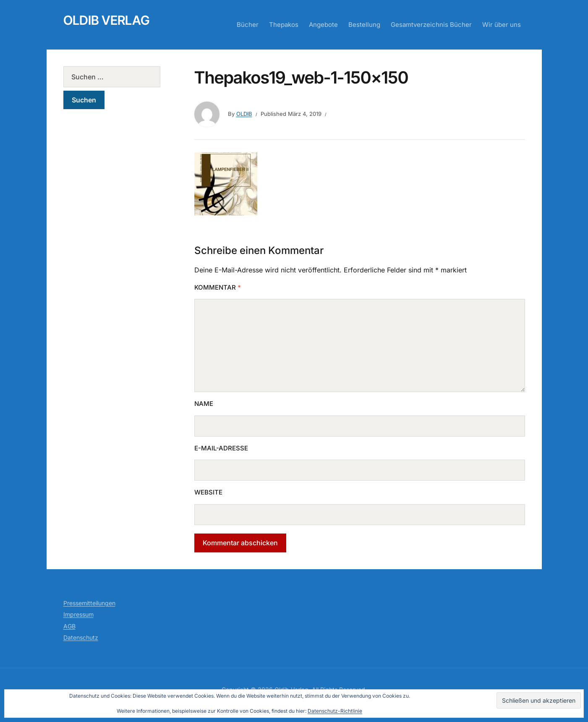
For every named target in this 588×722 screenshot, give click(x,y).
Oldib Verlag (107, 20)
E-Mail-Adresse (221, 448)
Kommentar (218, 287)
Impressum (78, 614)
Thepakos (284, 25)
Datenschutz (81, 637)
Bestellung (364, 25)
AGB (69, 626)
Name (204, 404)
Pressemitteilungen (89, 603)
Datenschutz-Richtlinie (335, 711)
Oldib (244, 114)
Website (208, 492)
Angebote (323, 25)
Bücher (248, 25)
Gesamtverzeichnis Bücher (431, 25)
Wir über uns (502, 25)
